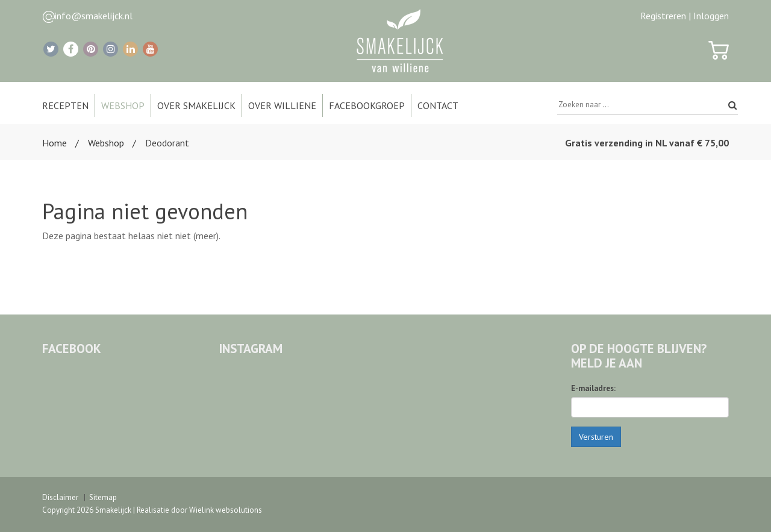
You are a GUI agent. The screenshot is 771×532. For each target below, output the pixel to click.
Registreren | (666, 16)
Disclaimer (60, 497)
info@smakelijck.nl (94, 16)
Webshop (106, 143)
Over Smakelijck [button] (196, 105)
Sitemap (103, 497)
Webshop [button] (123, 105)
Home (55, 143)
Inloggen (711, 16)
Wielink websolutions (226, 510)
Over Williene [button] (282, 105)
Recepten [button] (65, 105)
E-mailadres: (593, 388)
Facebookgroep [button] (367, 105)
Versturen (596, 437)
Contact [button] (438, 105)
